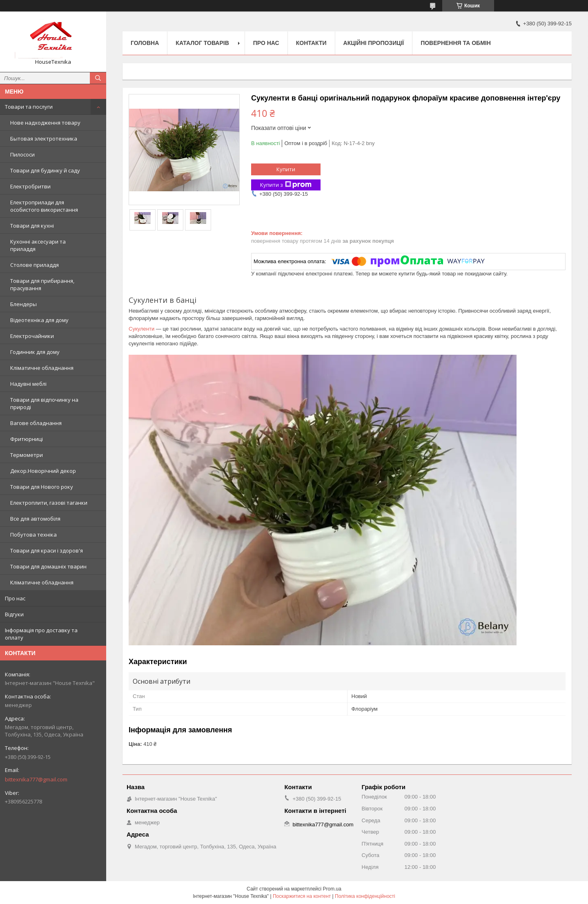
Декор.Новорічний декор (43, 471)
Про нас (15, 598)
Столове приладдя (35, 265)
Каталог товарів (202, 43)
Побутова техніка (33, 535)
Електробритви (30, 186)
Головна (145, 43)
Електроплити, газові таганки (49, 503)
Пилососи (22, 154)
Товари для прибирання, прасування (42, 284)
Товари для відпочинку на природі (44, 403)
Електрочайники (32, 336)
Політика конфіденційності (365, 896)
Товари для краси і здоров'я (47, 550)
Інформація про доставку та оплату (41, 634)
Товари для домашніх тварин (48, 566)
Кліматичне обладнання (42, 368)
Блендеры (23, 304)
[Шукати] (98, 78)
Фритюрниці (27, 439)
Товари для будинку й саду (45, 170)
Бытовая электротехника (44, 139)
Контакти (311, 43)
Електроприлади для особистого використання (44, 206)
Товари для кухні (32, 226)
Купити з (286, 185)
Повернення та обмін (456, 43)
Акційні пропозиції (374, 43)
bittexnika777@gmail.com (36, 779)
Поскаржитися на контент (302, 896)
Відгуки (14, 614)
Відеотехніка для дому (39, 320)
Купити (286, 169)
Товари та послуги (29, 107)
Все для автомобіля (35, 519)
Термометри (27, 455)
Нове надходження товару (45, 123)
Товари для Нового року (42, 487)
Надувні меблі (28, 384)
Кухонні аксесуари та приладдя (38, 245)
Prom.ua (332, 889)
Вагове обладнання (36, 423)
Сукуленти (141, 329)
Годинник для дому (35, 352)
